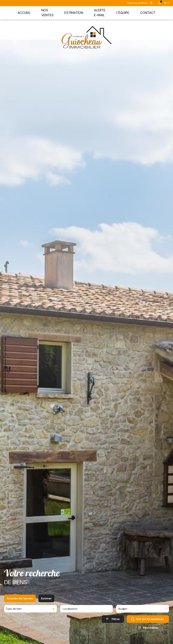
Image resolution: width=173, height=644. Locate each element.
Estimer (46, 600)
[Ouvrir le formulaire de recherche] (113, 620)
